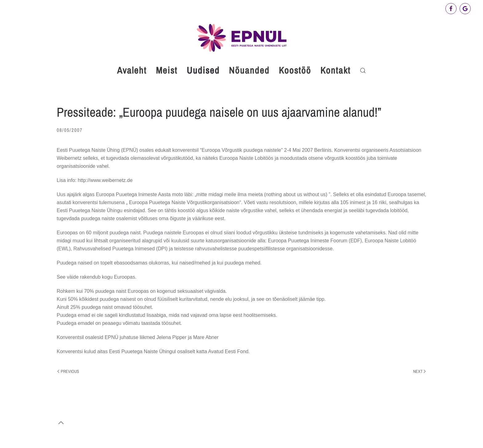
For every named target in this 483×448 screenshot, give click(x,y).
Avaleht (132, 70)
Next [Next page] (420, 371)
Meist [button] (167, 70)
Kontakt (335, 70)
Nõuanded (249, 70)
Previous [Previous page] (68, 371)
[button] (363, 71)
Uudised (203, 70)
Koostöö (295, 70)
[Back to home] (241, 38)
